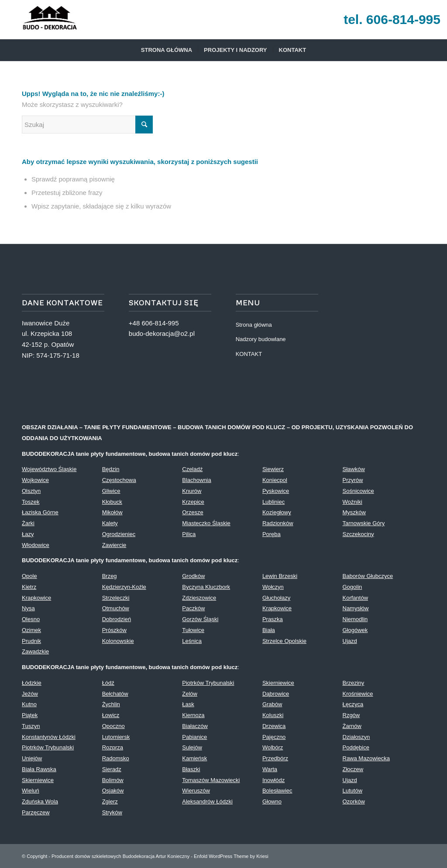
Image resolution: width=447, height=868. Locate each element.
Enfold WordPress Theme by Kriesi (231, 856)
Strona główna (254, 325)
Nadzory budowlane (261, 339)
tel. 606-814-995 (392, 19)
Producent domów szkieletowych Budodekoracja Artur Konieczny (120, 856)
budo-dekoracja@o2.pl (162, 333)
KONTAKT (249, 354)
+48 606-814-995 (154, 323)
